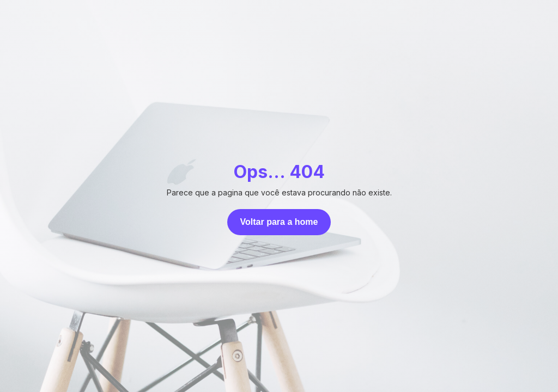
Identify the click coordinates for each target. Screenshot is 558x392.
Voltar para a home (279, 222)
